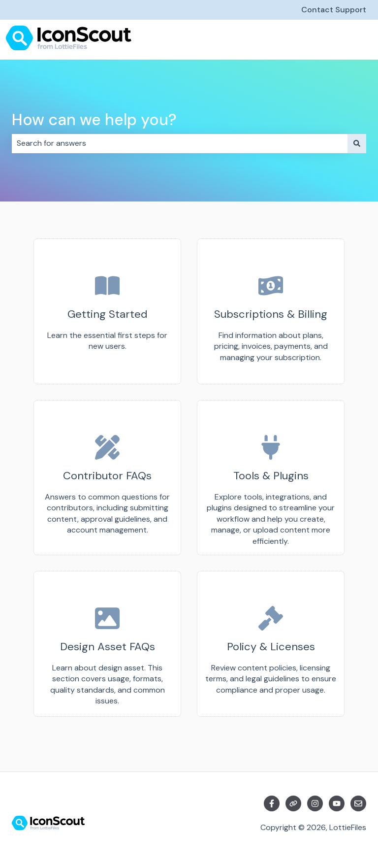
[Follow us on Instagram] (315, 803)
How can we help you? (94, 120)
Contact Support (334, 10)
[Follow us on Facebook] (272, 803)
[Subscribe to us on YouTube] (337, 803)
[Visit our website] (293, 803)
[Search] (357, 143)
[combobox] (180, 143)
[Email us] (358, 803)
